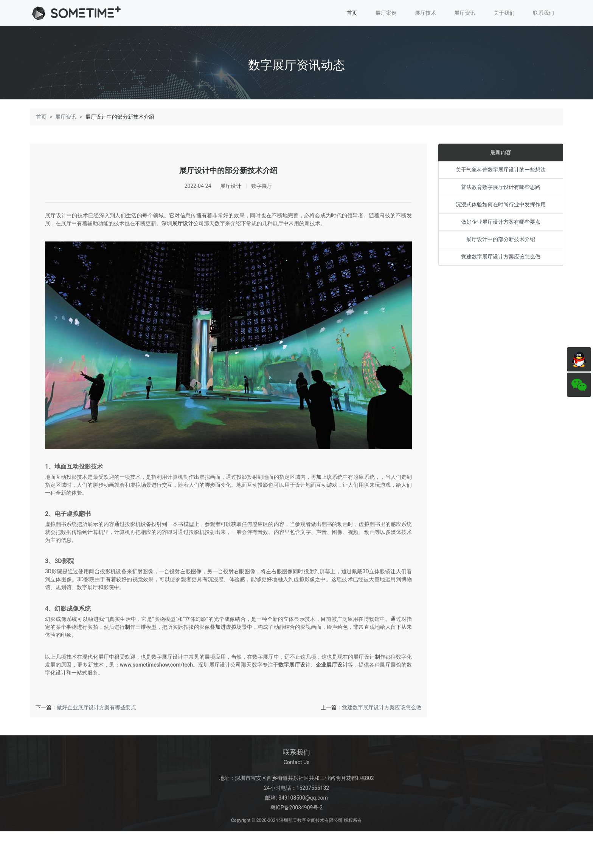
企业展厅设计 (332, 666)
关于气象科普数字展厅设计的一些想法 (501, 172)
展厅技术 (425, 13)
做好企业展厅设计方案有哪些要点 (96, 709)
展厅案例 (386, 13)
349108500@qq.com (303, 799)
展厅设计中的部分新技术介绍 (501, 241)
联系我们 (543, 13)
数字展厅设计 (294, 666)
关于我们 (504, 13)
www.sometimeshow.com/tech (156, 666)
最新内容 (501, 154)
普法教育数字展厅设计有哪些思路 (501, 189)
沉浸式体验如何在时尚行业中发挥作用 (501, 206)
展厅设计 (183, 225)
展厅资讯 (465, 13)
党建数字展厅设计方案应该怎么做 (382, 709)
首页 (352, 13)
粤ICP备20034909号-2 (296, 809)
